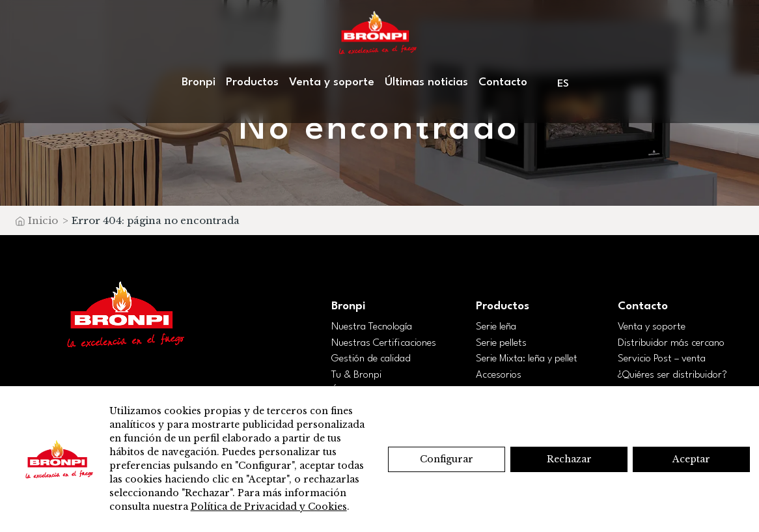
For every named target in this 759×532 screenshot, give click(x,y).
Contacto (503, 82)
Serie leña (496, 327)
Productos (252, 82)
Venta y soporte (332, 82)
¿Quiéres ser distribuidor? (672, 375)
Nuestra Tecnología (372, 327)
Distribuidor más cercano (671, 343)
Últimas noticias (426, 82)
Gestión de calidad (371, 359)
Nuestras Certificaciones (384, 343)
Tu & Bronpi (356, 375)
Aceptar (691, 459)
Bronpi (199, 82)
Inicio (43, 220)
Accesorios (499, 375)
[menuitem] (564, 84)
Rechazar (569, 459)
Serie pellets (501, 343)
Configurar (447, 459)
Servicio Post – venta (662, 359)
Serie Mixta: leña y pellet (527, 359)
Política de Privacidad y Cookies (269, 507)
